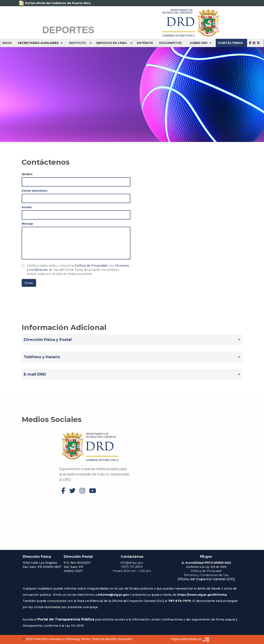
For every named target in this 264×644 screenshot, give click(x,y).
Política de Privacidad (91, 266)
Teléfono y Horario (42, 357)
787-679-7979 (180, 601)
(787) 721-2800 (132, 567)
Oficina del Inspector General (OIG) (206, 579)
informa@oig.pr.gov (113, 595)
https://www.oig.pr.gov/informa (202, 595)
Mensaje (27, 224)
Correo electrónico (34, 191)
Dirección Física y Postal (48, 340)
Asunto (27, 207)
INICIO (7, 43)
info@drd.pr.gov (132, 563)
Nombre (27, 174)
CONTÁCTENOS (230, 43)
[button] (41, 43)
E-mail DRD (35, 374)
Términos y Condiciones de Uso (206, 575)
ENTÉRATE (145, 43)
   (254, 43)
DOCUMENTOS (170, 43)
